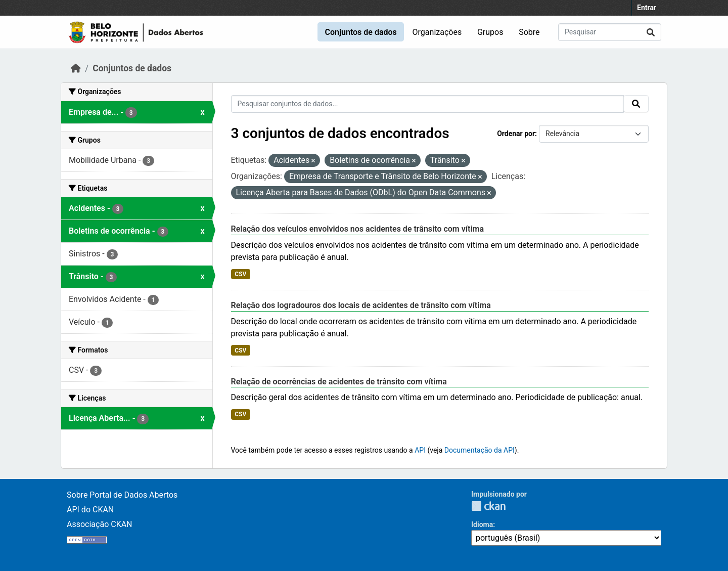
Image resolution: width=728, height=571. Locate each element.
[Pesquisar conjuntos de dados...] (610, 32)
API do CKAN (90, 510)
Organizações (437, 32)
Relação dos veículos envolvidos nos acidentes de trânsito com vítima (358, 229)
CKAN (488, 506)
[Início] (76, 68)
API (420, 450)
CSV (240, 274)
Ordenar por (516, 134)
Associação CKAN (100, 524)
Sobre (529, 32)
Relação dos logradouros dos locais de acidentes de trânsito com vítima (361, 305)
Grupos (490, 32)
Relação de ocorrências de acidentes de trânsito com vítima (339, 382)
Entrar (647, 8)
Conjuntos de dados (360, 32)
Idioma (482, 524)
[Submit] (651, 32)
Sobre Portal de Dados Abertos (122, 495)
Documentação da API (480, 450)
